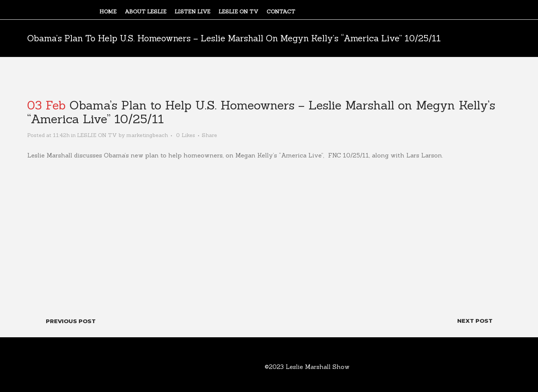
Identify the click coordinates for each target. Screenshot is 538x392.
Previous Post (71, 321)
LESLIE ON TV (97, 135)
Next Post (475, 321)
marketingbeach (147, 135)
